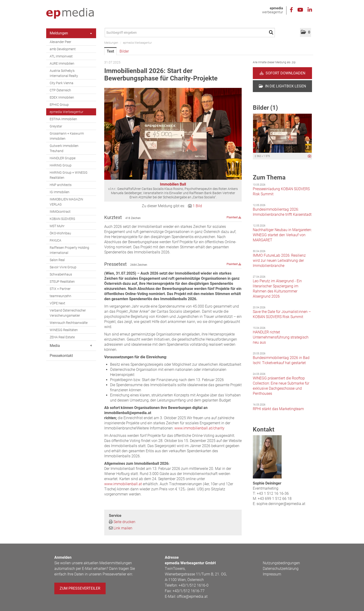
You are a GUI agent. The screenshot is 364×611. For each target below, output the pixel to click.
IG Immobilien (60, 192)
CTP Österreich (60, 90)
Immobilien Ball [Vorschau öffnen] (173, 184)
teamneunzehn (60, 296)
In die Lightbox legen (282, 86)
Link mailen (123, 528)
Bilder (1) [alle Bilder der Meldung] (265, 108)
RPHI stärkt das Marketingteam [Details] (278, 409)
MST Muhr (57, 226)
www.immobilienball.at (123, 484)
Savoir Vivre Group (63, 267)
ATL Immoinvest (61, 56)
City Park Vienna (62, 83)
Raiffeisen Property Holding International (69, 250)
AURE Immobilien (62, 63)
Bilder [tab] (124, 51)
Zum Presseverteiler (80, 588)
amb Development (63, 49)
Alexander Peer (60, 42)
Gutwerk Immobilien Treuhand (64, 148)
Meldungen (71, 33)
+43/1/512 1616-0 (193, 585)
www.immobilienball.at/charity (199, 428)
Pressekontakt (61, 356)
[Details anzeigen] (309, 156)
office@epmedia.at (192, 596)
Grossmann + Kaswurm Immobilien (67, 136)
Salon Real (57, 260)
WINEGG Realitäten (64, 330)
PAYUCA (55, 240)
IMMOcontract (60, 212)
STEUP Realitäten (62, 282)
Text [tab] (110, 51)
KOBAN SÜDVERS (62, 219)
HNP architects (61, 185)
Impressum (272, 574)
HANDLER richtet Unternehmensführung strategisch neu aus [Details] (281, 337)
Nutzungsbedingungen (281, 563)
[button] (305, 32)
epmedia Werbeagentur (67, 112)
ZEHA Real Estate (62, 337)
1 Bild (197, 206)
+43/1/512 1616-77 (188, 591)
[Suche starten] (272, 33)
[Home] (70, 13)
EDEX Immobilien (62, 97)
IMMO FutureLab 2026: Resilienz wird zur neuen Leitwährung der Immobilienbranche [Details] (279, 261)
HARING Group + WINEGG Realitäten (69, 175)
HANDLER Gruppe (63, 158)
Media (71, 346)
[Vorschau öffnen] (173, 134)
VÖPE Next (57, 303)
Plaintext (234, 217)
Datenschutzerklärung (281, 569)
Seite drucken (124, 522)
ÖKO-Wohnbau (60, 233)
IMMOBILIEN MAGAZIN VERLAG (66, 202)
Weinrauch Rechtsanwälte (69, 323)
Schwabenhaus (61, 274)
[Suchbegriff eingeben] (190, 33)
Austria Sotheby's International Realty (64, 73)
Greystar (56, 126)
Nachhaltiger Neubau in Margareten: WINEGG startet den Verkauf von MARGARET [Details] (282, 235)
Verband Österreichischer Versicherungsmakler (68, 313)
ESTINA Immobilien (63, 119)
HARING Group (61, 165)
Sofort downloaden (283, 73)
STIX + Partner (60, 289)
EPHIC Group (59, 105)
